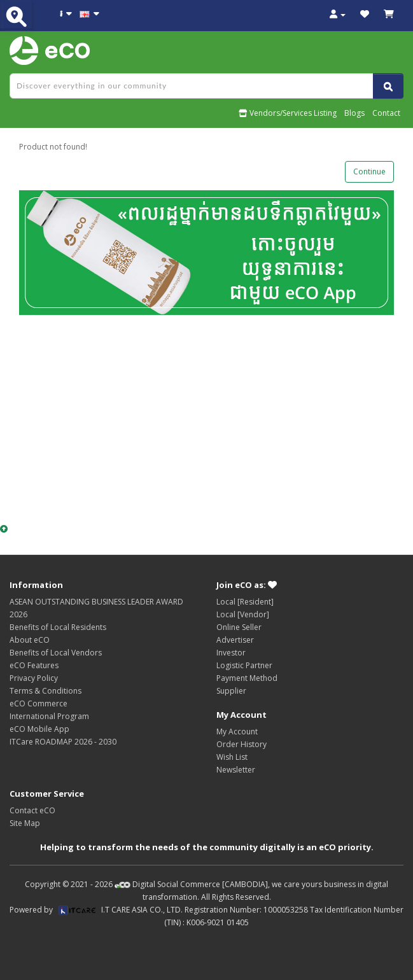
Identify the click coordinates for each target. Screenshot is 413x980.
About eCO (30, 640)
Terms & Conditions (45, 691)
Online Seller (239, 627)
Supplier (231, 691)
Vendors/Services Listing (288, 113)
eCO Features (34, 665)
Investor (231, 653)
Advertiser (235, 640)
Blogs (354, 113)
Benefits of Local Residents (58, 627)
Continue (369, 171)
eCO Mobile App (39, 729)
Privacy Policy (34, 678)
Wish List (232, 757)
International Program (49, 716)
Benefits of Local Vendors (56, 653)
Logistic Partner (244, 665)
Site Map (25, 823)
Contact (386, 113)
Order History (241, 744)
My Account (237, 731)
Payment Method (247, 678)
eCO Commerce (38, 703)
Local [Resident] (245, 602)
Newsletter (236, 770)
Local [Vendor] (243, 614)
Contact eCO (32, 810)
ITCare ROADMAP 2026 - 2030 (63, 742)
